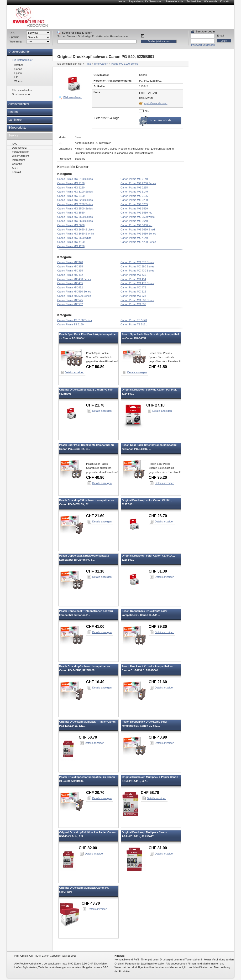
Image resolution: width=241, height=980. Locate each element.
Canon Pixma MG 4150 (71, 242)
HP (16, 77)
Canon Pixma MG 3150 (71, 196)
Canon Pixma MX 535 (133, 304)
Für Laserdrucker (22, 90)
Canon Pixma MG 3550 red (136, 213)
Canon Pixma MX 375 (70, 266)
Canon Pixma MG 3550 (71, 213)
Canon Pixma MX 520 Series (74, 296)
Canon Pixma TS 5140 (134, 320)
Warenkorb (210, 1)
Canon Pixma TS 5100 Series (75, 320)
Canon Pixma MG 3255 (134, 204)
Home (122, 1)
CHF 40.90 (95, 477)
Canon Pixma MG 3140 (134, 192)
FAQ (15, 144)
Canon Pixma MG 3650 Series (138, 234)
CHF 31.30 (158, 571)
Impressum (18, 160)
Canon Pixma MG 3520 (134, 209)
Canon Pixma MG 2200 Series (138, 183)
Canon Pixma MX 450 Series (74, 279)
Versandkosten (21, 152)
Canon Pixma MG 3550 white (138, 217)
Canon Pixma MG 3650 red (136, 225)
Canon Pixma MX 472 (70, 287)
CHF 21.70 (95, 405)
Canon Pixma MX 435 (133, 275)
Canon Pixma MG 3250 (134, 200)
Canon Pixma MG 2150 (71, 183)
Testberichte (194, 1)
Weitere (19, 81)
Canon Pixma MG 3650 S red (138, 229)
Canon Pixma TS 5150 (70, 324)
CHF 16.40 (95, 682)
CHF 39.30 (158, 627)
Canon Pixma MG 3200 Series (75, 200)
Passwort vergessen (203, 45)
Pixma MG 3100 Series (124, 64)
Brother (19, 65)
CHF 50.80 (95, 367)
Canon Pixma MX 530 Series (137, 300)
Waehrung (16, 42)
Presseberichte (174, 1)
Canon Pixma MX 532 (70, 304)
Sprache (14, 37)
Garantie (17, 164)
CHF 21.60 (95, 516)
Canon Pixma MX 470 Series (137, 283)
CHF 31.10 (95, 571)
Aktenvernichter (19, 104)
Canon (18, 69)
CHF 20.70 (95, 793)
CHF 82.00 (88, 848)
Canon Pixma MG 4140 (134, 238)
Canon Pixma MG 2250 (71, 188)
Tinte (88, 64)
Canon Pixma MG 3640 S (135, 221)
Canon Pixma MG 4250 (71, 246)
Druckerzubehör (19, 52)
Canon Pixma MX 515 (133, 292)
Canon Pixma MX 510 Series (74, 292)
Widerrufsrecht (21, 156)
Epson (18, 73)
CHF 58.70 (150, 793)
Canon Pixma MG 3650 (71, 225)
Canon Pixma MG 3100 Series (75, 192)
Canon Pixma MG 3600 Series (75, 221)
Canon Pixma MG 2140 (134, 179)
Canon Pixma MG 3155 (134, 196)
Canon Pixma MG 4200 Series (138, 242)
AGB (15, 168)
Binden (13, 112)
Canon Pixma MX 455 (70, 283)
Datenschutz (19, 148)
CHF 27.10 (155, 405)
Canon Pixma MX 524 (133, 296)
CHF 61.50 (158, 367)
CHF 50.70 (88, 737)
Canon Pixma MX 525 (70, 300)
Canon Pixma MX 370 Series (137, 262)
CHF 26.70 (158, 516)
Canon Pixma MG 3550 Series (75, 217)
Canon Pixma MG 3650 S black (76, 229)
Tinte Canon (101, 64)
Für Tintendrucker (22, 60)
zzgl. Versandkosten (156, 103)
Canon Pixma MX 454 (133, 279)
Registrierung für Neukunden (146, 1)
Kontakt (225, 1)
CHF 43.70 (91, 903)
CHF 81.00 (158, 848)
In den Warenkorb (160, 120)
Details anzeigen (75, 372)
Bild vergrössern (73, 97)
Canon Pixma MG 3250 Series (75, 204)
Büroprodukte (17, 128)
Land (12, 32)
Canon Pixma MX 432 (70, 275)
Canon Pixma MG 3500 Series (75, 209)
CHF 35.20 (158, 477)
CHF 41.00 (95, 627)
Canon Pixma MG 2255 (134, 188)
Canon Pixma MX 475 (133, 287)
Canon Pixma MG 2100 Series (75, 179)
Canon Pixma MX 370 (70, 262)
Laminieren (16, 120)
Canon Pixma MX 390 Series (137, 266)
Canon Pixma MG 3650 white (74, 238)
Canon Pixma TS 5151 (134, 324)
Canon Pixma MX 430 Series (137, 271)
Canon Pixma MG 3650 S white (76, 234)
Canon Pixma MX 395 (70, 271)
